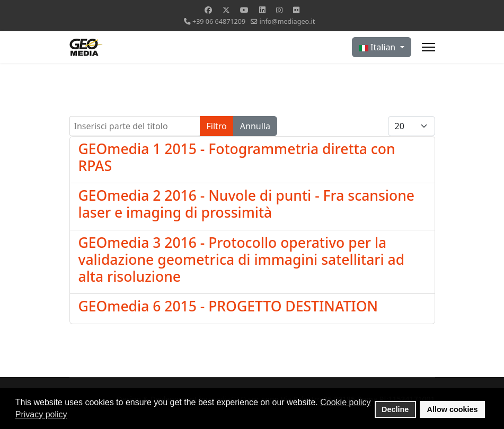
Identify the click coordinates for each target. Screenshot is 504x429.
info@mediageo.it (287, 21)
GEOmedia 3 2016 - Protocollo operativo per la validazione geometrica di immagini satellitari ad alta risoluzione (242, 260)
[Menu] (428, 47)
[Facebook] (208, 10)
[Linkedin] (262, 10)
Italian (378, 47)
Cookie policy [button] (345, 402)
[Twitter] (226, 10)
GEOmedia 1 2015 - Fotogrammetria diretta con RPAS (237, 157)
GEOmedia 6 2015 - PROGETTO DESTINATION (228, 306)
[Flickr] (296, 10)
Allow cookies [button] (453, 409)
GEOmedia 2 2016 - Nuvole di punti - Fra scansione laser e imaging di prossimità (246, 204)
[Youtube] (244, 10)
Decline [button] (395, 409)
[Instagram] (279, 10)
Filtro (217, 126)
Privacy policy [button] (41, 414)
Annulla (255, 126)
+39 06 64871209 (219, 21)
